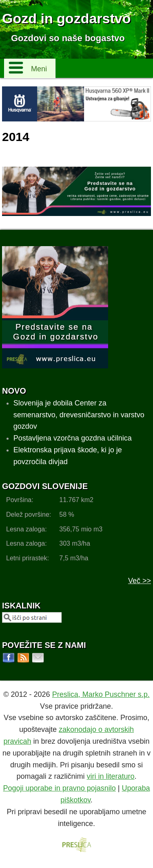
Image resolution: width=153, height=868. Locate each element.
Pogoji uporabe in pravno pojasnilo (60, 788)
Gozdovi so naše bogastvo (68, 38)
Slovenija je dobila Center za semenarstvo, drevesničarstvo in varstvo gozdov (79, 415)
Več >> (140, 581)
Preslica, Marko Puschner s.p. (101, 694)
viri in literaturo (111, 776)
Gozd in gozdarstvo (66, 18)
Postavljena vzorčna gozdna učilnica (73, 438)
